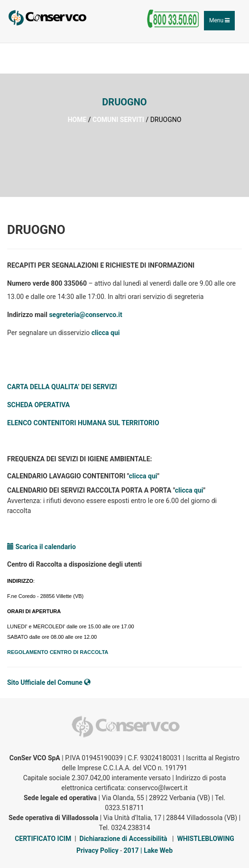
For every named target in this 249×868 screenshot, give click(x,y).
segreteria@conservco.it (85, 315)
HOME (77, 120)
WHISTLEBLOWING (205, 839)
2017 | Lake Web (148, 850)
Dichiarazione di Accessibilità (124, 839)
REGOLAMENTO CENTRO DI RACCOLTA (58, 652)
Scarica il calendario (41, 547)
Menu (222, 23)
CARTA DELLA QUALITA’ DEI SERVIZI (62, 387)
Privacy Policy (97, 850)
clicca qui (106, 333)
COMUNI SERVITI (118, 120)
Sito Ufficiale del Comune (49, 682)
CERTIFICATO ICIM (43, 839)
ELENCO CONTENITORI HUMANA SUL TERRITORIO (83, 423)
